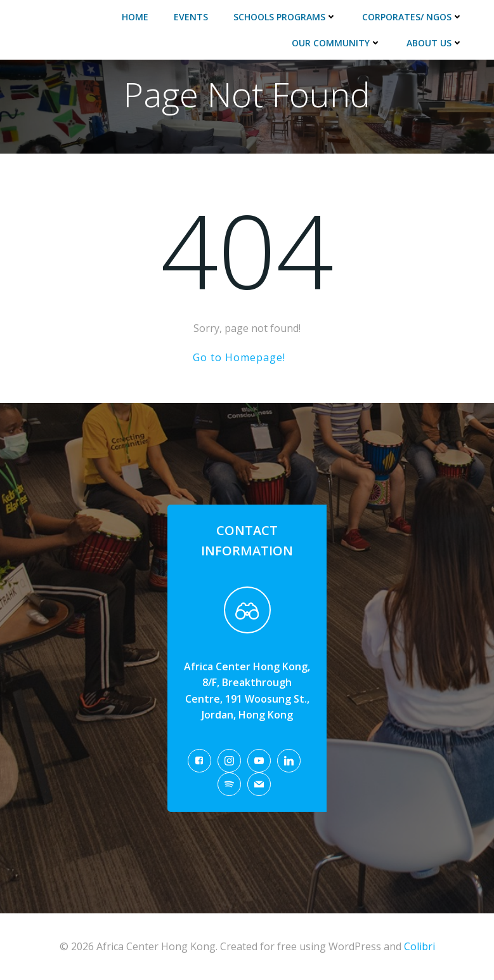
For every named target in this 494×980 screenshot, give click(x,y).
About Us (435, 43)
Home (135, 17)
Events (191, 17)
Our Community (336, 43)
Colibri (419, 946)
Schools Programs (285, 17)
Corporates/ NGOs (413, 17)
